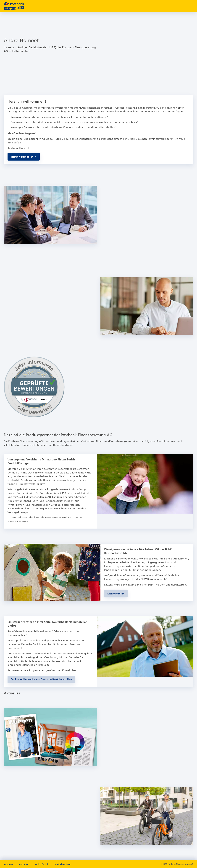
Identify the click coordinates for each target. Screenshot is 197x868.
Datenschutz (24, 864)
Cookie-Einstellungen (63, 864)
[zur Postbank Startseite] (14, 6)
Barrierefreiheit (42, 864)
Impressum (9, 864)
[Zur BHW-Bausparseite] (116, 594)
